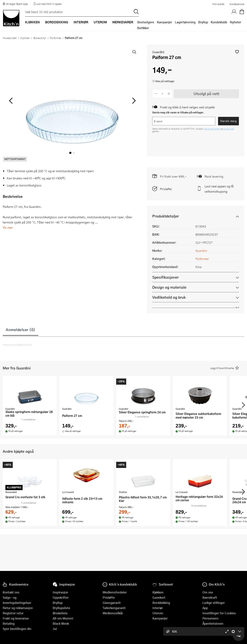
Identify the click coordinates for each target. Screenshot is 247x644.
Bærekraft (210, 597)
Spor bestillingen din (17, 629)
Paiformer (56, 38)
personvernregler (212, 129)
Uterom (158, 613)
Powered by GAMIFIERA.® (17, 345)
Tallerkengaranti (114, 608)
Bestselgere (146, 22)
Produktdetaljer (166, 216)
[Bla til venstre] (11, 101)
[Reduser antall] (156, 94)
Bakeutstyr (40, 38)
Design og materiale (169, 287)
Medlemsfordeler (115, 592)
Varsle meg (228, 121)
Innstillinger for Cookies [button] (219, 613)
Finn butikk (218, 4)
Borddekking (161, 603)
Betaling (9, 623)
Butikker (143, 28)
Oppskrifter (61, 597)
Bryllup (203, 22)
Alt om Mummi (63, 618)
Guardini (158, 52)
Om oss (208, 592)
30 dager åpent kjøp (15, 4)
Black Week (61, 623)
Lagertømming (185, 22)
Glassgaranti (112, 603)
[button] (237, 52)
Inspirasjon (60, 592)
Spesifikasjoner (165, 277)
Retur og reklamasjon (18, 608)
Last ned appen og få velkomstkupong (219, 189)
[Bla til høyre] (133, 101)
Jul (55, 629)
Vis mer (8, 227)
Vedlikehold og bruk (169, 297)
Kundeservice (237, 4)
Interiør (158, 608)
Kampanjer (165, 22)
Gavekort (159, 597)
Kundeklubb (219, 22)
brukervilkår (229, 129)
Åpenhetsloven (213, 623)
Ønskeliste (60, 613)
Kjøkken (25, 38)
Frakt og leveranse (16, 618)
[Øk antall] (169, 94)
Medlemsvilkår (113, 613)
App (205, 608)
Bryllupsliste (61, 608)
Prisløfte (166, 189)
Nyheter (236, 22)
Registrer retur (13, 613)
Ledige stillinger (214, 603)
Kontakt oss (11, 592)
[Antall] (162, 94)
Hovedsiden (10, 38)
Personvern (210, 618)
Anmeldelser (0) (21, 330)
